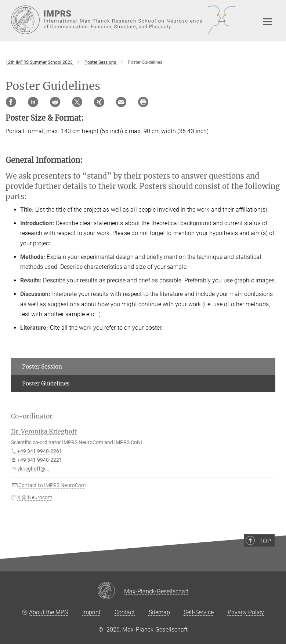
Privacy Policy (246, 612)
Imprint (91, 612)
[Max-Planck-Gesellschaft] (111, 591)
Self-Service (199, 612)
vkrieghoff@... (33, 469)
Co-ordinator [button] (32, 416)
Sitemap (159, 612)
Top (267, 558)
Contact (125, 612)
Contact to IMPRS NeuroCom (52, 485)
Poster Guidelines (46, 383)
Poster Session (42, 367)
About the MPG (49, 612)
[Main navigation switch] (268, 22)
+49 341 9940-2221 (40, 460)
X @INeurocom (35, 497)
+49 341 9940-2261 (40, 451)
